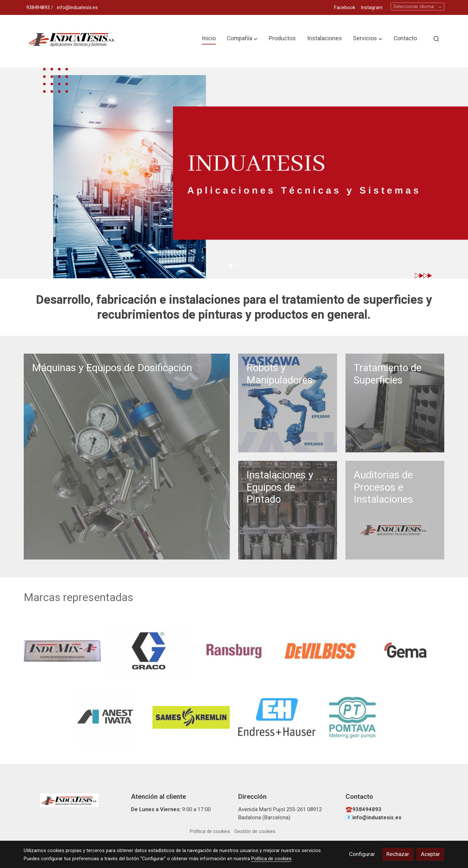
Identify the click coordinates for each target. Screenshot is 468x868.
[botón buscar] (436, 39)
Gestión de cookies (255, 831)
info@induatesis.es (77, 7)
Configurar (362, 854)
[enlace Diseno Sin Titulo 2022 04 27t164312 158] (395, 510)
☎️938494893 (364, 809)
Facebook (345, 7)
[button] (242, 39)
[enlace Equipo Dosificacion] (127, 456)
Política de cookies (210, 831)
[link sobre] (73, 799)
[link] (72, 39)
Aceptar (430, 854)
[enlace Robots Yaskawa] (288, 403)
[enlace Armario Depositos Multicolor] (288, 510)
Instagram (372, 7)
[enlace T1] (395, 403)
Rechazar (398, 854)
